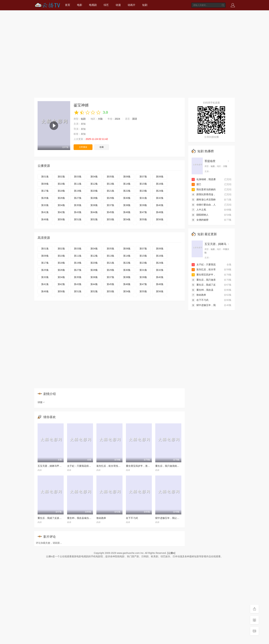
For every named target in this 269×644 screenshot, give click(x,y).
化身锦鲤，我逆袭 (204, 179)
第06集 (127, 177)
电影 (80, 5)
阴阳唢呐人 (200, 215)
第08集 (160, 177)
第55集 (143, 219)
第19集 (78, 191)
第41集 (45, 212)
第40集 (160, 205)
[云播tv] (171, 553)
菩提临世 (210, 161)
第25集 (45, 198)
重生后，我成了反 (204, 285)
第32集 (160, 198)
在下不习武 (132, 518)
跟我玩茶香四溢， (204, 194)
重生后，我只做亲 (204, 280)
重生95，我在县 (203, 290)
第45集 (110, 212)
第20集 (94, 191)
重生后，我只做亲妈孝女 (168, 466)
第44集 (94, 212)
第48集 (160, 212)
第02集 (61, 177)
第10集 (61, 184)
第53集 (110, 219)
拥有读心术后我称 (204, 200)
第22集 (127, 191)
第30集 (127, 198)
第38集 (127, 205)
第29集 (110, 198)
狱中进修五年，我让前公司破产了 (173, 518)
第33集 (45, 205)
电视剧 (93, 5)
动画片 (131, 5)
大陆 (100, 119)
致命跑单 (101, 518)
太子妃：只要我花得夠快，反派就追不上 (89, 466)
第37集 (110, 205)
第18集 (61, 191)
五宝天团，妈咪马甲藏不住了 (53, 466)
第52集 (94, 219)
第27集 (78, 198)
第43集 (78, 212)
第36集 (94, 205)
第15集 (143, 184)
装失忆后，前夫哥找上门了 (111, 466)
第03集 (78, 177)
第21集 (110, 191)
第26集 (61, 198)
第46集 (127, 212)
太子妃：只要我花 (204, 264)
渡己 (196, 184)
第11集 (78, 184)
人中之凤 (199, 210)
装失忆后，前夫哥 (204, 269)
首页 (68, 5)
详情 (41, 402)
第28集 (94, 198)
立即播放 (83, 147)
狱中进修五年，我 (204, 305)
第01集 (45, 177)
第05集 (110, 177)
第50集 (61, 219)
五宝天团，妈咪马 (215, 244)
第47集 (143, 212)
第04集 (94, 177)
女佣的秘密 (200, 220)
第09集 (45, 184)
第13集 (110, 184)
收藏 (102, 147)
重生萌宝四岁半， (204, 275)
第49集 (45, 219)
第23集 (143, 191)
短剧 (145, 5)
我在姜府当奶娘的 (204, 189)
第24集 (160, 191)
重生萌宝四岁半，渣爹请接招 (142, 466)
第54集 (127, 219)
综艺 (106, 5)
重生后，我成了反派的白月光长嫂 (56, 518)
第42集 (61, 212)
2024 (117, 119)
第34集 (61, 205)
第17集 (45, 191)
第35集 (78, 205)
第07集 (143, 177)
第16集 (160, 184)
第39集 (143, 205)
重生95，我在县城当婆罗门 (82, 518)
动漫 (118, 5)
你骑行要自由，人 (204, 205)
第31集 (143, 198)
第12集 (94, 184)
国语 (135, 119)
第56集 (160, 219)
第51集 (78, 219)
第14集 (127, 184)
